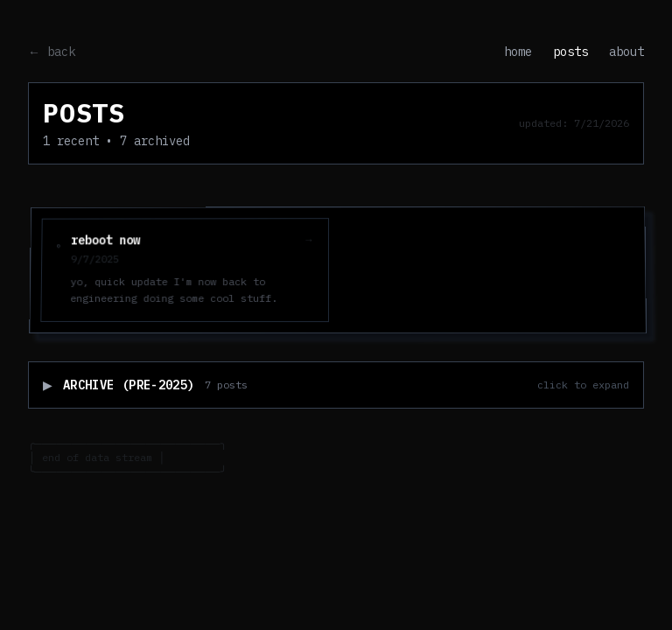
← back (52, 52)
